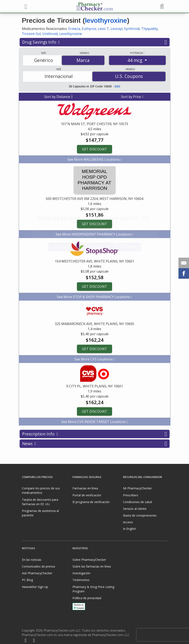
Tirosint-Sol (31, 34)
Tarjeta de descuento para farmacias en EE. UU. (40, 502)
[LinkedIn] (34, 641)
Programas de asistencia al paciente (40, 513)
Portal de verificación (87, 495)
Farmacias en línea (85, 488)
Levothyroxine (71, 34)
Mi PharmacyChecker (137, 488)
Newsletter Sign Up (35, 587)
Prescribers (131, 495)
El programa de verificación (91, 502)
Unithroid (50, 34)
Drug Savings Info (94, 42)
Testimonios (81, 580)
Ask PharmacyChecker (37, 573)
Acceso (128, 522)
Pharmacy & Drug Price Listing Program (93, 589)
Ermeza (74, 29)
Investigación (81, 573)
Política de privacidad (87, 598)
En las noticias (32, 560)
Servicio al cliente (135, 509)
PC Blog (27, 580)
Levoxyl (117, 29)
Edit (117, 86)
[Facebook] (26, 641)
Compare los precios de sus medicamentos (41, 490)
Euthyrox (89, 29)
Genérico (44, 60)
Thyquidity (149, 29)
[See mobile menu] (25, 6)
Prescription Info (94, 434)
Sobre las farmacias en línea (92, 566)
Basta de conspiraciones (140, 515)
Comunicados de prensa (38, 566)
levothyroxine (106, 20)
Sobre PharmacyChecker (89, 560)
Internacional (59, 76)
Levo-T (103, 29)
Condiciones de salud (137, 502)
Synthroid (132, 29)
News (94, 444)
